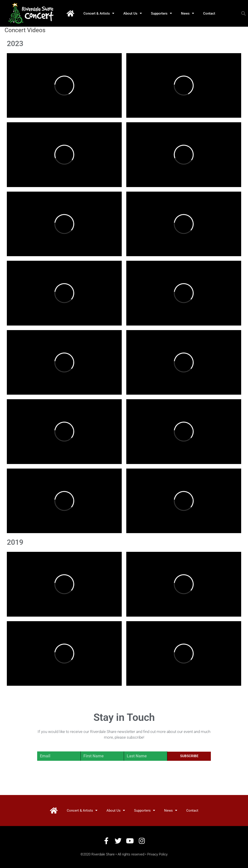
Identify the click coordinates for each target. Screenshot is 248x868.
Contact (209, 13)
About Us (133, 13)
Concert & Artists (99, 13)
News (187, 13)
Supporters (161, 13)
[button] (243, 13)
